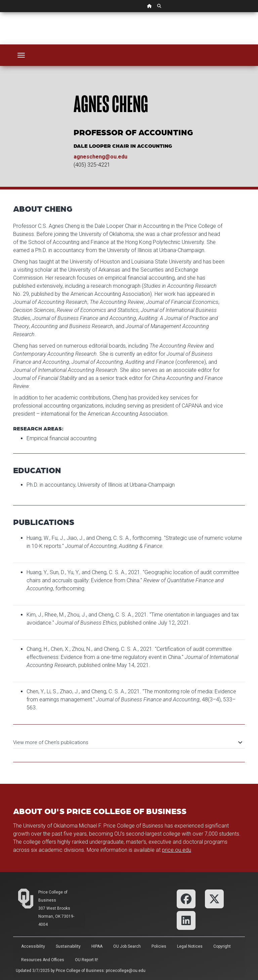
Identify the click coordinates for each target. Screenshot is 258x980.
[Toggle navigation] (21, 55)
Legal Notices (190, 946)
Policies (159, 946)
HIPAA (97, 946)
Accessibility (33, 946)
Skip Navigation (0, 12)
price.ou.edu (177, 850)
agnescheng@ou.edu (100, 157)
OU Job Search (127, 946)
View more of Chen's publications (127, 742)
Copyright (222, 946)
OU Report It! (87, 960)
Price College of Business (80, 971)
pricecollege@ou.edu (126, 971)
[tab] (129, 739)
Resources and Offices (43, 960)
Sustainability (68, 946)
